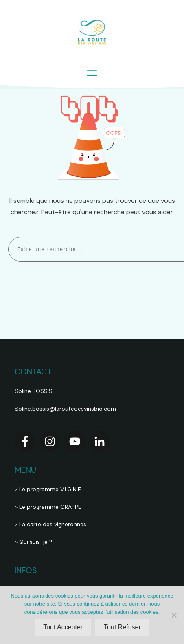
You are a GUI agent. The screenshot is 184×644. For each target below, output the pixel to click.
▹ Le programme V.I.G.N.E (48, 489)
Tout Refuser (122, 627)
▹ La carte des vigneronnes (50, 524)
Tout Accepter (63, 627)
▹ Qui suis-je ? (34, 542)
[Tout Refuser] (174, 615)
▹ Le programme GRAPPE (49, 507)
